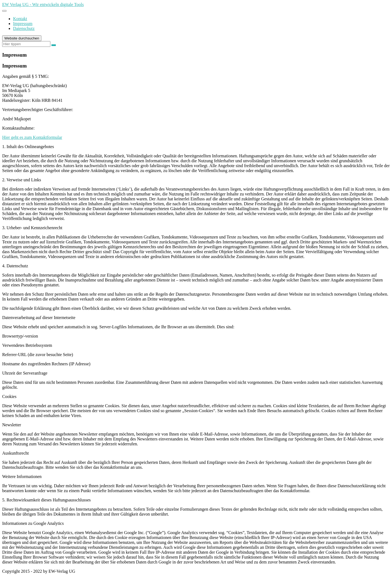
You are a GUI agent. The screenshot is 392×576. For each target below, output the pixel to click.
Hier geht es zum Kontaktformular (32, 137)
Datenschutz (24, 28)
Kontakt (20, 19)
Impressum (23, 24)
